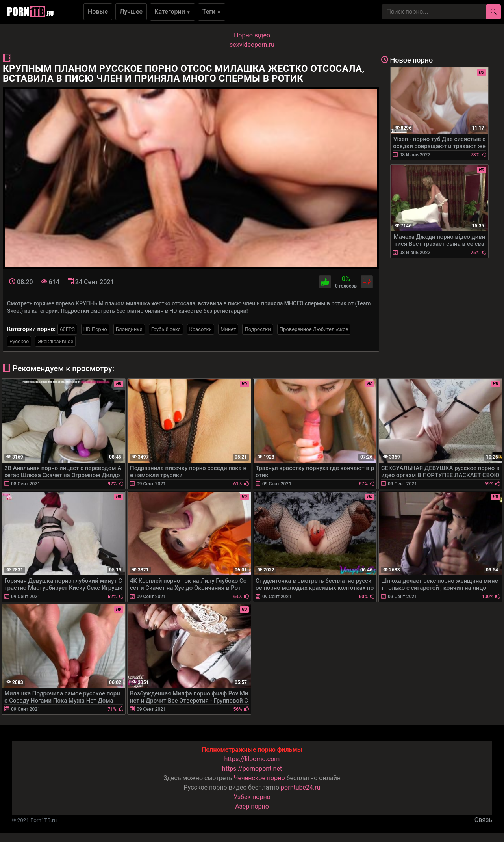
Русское (19, 341)
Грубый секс (166, 329)
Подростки (258, 329)
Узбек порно (252, 797)
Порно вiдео (252, 35)
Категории (172, 12)
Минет (228, 329)
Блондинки (129, 329)
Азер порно (252, 806)
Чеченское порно (259, 778)
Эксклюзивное (55, 341)
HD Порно (95, 329)
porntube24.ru (300, 787)
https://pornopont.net (252, 769)
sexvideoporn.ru (252, 45)
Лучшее (131, 12)
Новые (98, 12)
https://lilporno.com (252, 759)
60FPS (67, 329)
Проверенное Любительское (314, 329)
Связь (483, 820)
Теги (212, 12)
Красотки (201, 329)
